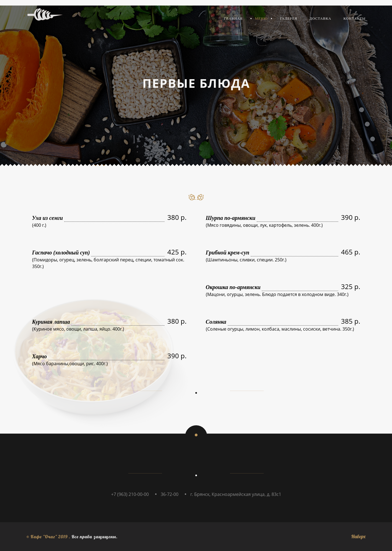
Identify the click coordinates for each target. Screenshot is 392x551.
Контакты (355, 18)
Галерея (289, 18)
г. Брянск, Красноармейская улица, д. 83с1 (236, 494)
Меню (261, 18)
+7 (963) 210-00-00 (130, 494)
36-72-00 (170, 494)
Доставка (320, 18)
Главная (233, 18)
